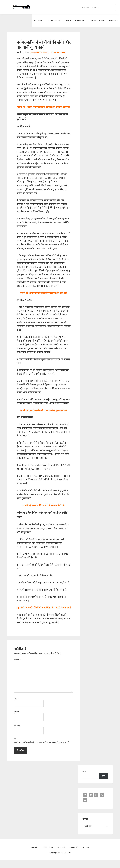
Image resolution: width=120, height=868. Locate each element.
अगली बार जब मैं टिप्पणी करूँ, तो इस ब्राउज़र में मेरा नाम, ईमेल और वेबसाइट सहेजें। (42, 750)
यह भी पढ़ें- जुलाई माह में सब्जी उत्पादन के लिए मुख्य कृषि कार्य (44, 414)
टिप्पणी (17, 667)
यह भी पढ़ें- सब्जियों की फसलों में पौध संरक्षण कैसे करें (44, 509)
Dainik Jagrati (21, 7)
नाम (16, 706)
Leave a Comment (58, 52)
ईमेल (17, 719)
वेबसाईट (17, 733)
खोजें (84, 779)
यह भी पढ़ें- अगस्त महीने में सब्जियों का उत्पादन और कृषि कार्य (44, 297)
